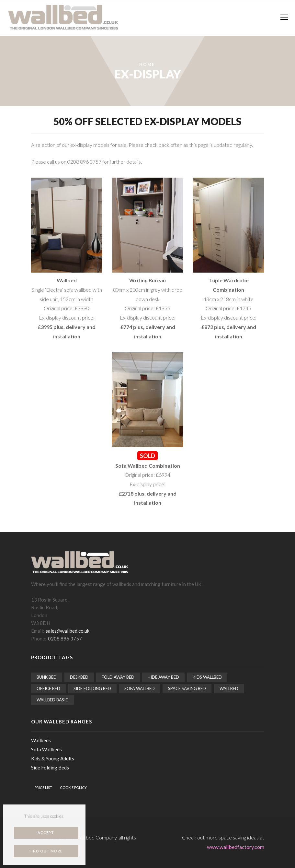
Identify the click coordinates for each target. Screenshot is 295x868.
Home (147, 65)
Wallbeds (41, 740)
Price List (43, 787)
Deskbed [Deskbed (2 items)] (79, 677)
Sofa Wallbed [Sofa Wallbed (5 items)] (140, 688)
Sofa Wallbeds (46, 749)
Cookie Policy (73, 787)
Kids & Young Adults (53, 758)
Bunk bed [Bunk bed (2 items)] (47, 677)
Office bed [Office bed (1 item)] (48, 688)
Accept (46, 833)
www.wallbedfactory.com (236, 847)
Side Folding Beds (50, 768)
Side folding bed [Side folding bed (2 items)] (92, 688)
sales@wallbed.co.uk (68, 631)
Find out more (46, 851)
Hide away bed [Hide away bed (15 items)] (163, 677)
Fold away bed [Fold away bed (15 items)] (118, 677)
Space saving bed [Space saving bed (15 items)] (187, 688)
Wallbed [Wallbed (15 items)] (229, 688)
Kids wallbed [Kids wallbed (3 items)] (207, 677)
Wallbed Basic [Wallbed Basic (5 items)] (52, 700)
